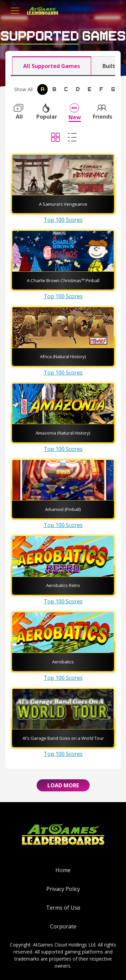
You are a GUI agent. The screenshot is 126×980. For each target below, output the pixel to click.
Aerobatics (63, 662)
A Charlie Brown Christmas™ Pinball (63, 280)
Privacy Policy (63, 889)
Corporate (63, 926)
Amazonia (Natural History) (63, 433)
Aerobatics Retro (63, 585)
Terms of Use (63, 908)
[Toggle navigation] (15, 11)
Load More (63, 785)
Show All (23, 89)
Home (63, 870)
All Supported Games (52, 66)
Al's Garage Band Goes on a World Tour (63, 738)
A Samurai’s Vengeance (63, 204)
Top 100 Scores (63, 220)
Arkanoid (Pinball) (63, 509)
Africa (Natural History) (63, 356)
